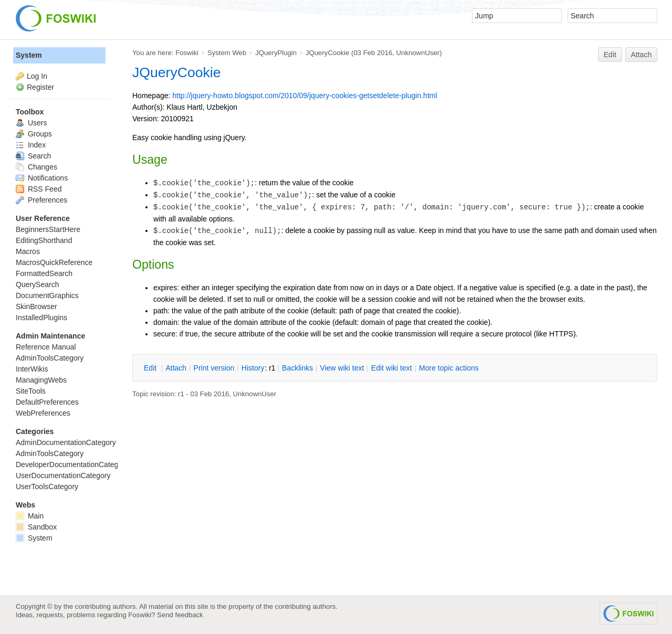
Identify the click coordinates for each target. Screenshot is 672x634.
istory (253, 368)
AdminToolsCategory (50, 358)
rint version (214, 368)
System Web (227, 53)
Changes (36, 167)
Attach (642, 55)
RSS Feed (39, 189)
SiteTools (31, 391)
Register (40, 87)
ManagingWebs (41, 380)
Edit (610, 55)
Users (31, 123)
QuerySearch (37, 284)
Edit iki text (392, 368)
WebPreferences (43, 413)
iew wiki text (342, 368)
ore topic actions (449, 368)
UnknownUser (418, 53)
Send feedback (180, 615)
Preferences (41, 200)
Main (30, 516)
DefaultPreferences (47, 402)
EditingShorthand (44, 240)
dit (151, 368)
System (29, 55)
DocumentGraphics (47, 295)
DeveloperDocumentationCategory (72, 464)
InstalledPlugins (41, 318)
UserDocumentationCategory (63, 475)
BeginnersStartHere (48, 229)
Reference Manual (46, 347)
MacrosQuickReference (54, 262)
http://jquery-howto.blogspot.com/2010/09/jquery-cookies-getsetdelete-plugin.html (304, 96)
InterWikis (32, 369)
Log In (37, 76)
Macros (28, 251)
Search (33, 156)
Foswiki (187, 53)
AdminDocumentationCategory (66, 442)
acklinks (297, 368)
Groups (34, 134)
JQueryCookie (327, 53)
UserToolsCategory (47, 487)
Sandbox (36, 527)
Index (31, 145)
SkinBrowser (36, 307)
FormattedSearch (44, 273)
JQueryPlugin (276, 53)
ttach (176, 368)
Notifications (42, 178)
